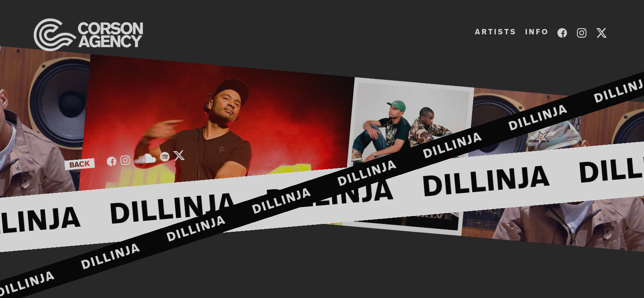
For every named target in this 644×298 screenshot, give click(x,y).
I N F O (536, 32)
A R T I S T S (495, 32)
